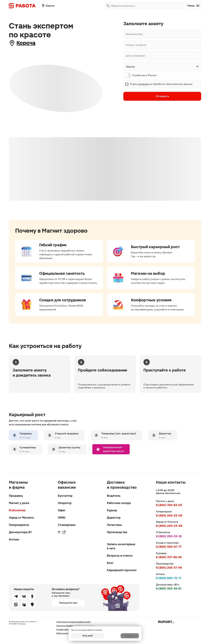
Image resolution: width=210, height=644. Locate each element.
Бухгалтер (65, 496)
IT (62, 532)
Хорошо (122, 636)
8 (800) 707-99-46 (169, 557)
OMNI (62, 518)
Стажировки (67, 525)
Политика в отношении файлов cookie (73, 622)
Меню (194, 6)
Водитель (114, 496)
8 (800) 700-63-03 (169, 505)
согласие (143, 84)
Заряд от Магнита (21, 518)
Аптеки (14, 539)
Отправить (162, 97)
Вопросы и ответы (120, 556)
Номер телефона (136, 45)
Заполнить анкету (170, 6)
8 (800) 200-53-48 (169, 526)
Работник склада (119, 503)
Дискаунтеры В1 (20, 532)
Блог (110, 563)
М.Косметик (17, 510)
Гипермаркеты (19, 525)
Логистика (114, 525)
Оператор (65, 503)
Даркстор (114, 518)
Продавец (16, 496)
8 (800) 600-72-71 (169, 578)
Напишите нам (68, 603)
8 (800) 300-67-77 (169, 547)
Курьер (112, 510)
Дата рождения (135, 56)
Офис (62, 510)
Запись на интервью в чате (121, 546)
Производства (117, 532)
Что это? (88, 636)
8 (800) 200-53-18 (169, 536)
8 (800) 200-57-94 (169, 568)
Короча (28, 43)
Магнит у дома (19, 503)
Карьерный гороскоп (122, 570)
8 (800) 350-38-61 (169, 588)
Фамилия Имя (134, 34)
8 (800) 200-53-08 (169, 516)
